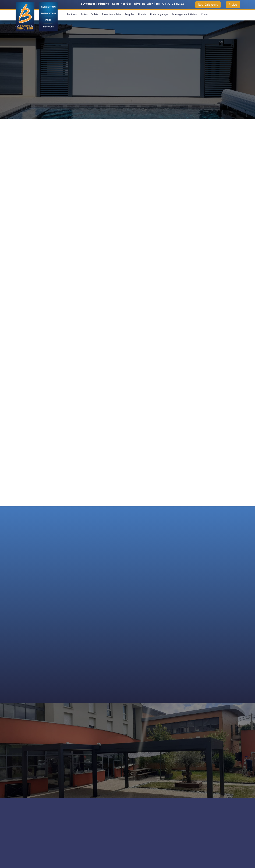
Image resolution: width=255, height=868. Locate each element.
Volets (95, 14)
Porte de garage (159, 14)
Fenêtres (72, 14)
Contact (205, 14)
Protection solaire (111, 14)
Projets (233, 5)
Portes (84, 14)
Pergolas (130, 14)
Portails (142, 14)
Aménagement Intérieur (184, 14)
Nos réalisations (208, 5)
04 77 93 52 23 (173, 4)
